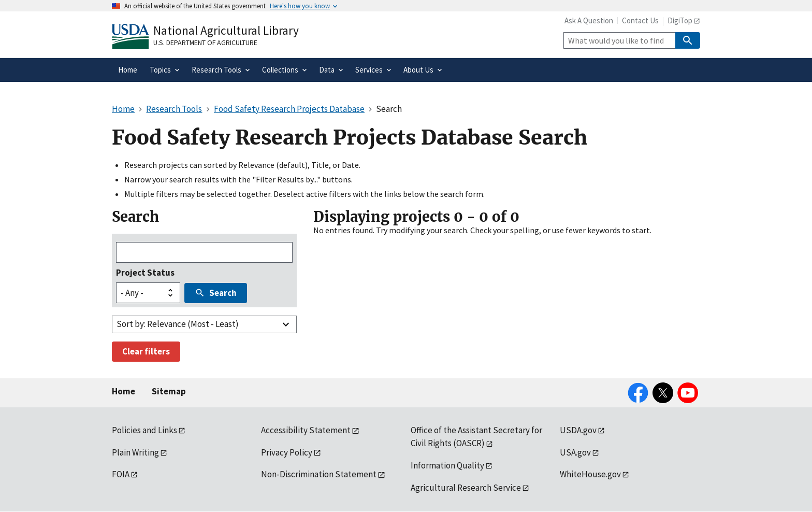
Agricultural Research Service (466, 488)
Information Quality (447, 465)
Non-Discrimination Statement (319, 474)
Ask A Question (589, 20)
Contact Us (640, 20)
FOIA (121, 474)
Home (124, 391)
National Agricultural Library (226, 30)
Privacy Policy (287, 452)
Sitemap (169, 391)
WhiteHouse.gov (590, 474)
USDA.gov (578, 430)
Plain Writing (135, 452)
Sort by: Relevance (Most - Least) (178, 324)
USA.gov (575, 452)
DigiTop (680, 20)
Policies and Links (144, 430)
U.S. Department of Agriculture (205, 42)
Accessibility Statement (306, 430)
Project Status (145, 273)
